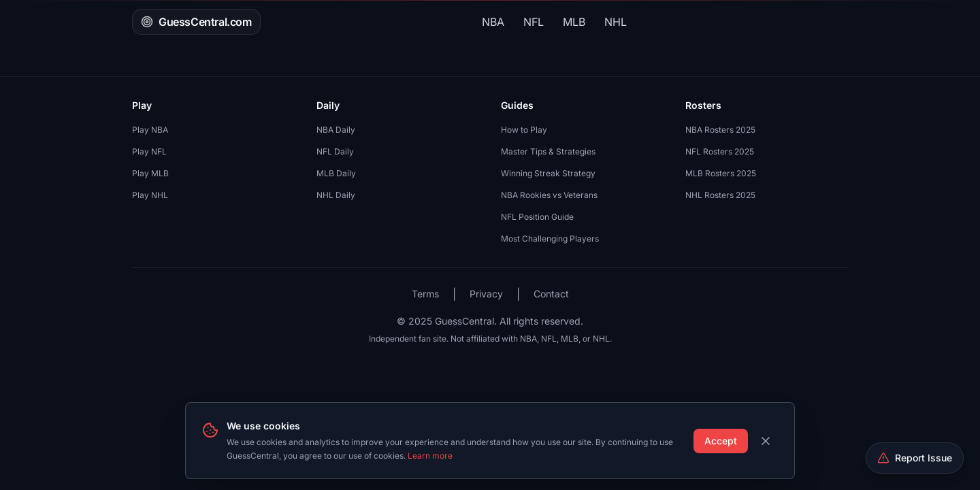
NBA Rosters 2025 (720, 130)
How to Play (524, 130)
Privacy (486, 294)
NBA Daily (336, 130)
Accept (721, 441)
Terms (425, 294)
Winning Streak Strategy (548, 173)
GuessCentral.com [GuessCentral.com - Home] (196, 22)
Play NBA (150, 130)
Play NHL (150, 195)
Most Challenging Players (550, 239)
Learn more (430, 456)
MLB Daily (336, 173)
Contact (551, 294)
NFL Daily (335, 151)
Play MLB (150, 173)
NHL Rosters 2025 (720, 195)
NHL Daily (336, 195)
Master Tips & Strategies (548, 151)
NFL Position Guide (537, 217)
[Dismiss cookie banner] (766, 441)
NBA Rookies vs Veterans (549, 195)
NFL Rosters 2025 (720, 151)
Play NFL (149, 151)
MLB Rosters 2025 (721, 173)
